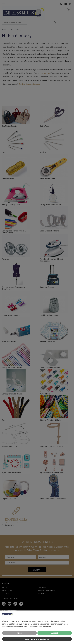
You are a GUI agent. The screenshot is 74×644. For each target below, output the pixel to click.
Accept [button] (55, 633)
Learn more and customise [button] (37, 639)
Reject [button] (19, 633)
